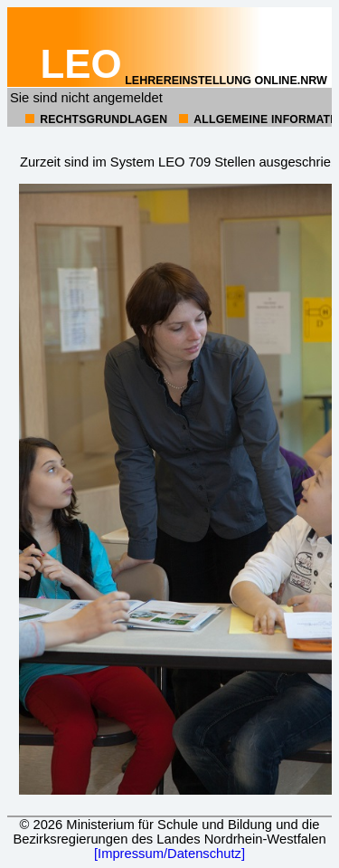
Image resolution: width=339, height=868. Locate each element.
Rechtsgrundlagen (104, 119)
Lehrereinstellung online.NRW (184, 81)
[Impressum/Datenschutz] (169, 854)
